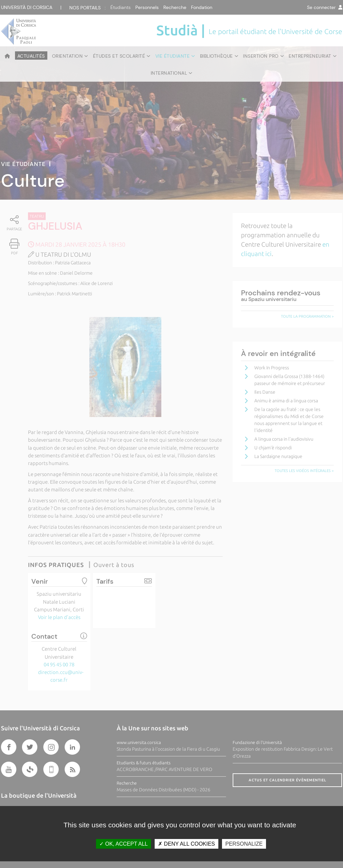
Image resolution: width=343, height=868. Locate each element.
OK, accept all (123, 844)
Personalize (244, 844)
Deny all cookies (186, 844)
